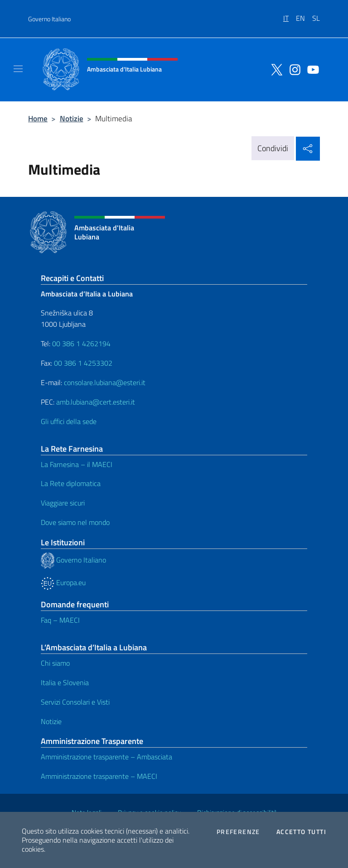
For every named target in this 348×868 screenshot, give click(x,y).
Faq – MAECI (60, 620)
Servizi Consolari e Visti (75, 702)
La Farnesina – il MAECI (77, 464)
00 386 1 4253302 (83, 363)
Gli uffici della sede (69, 421)
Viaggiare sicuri (63, 503)
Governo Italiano (49, 19)
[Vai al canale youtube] (311, 69)
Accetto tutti (301, 832)
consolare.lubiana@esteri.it (105, 382)
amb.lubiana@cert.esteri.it (96, 402)
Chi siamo (55, 663)
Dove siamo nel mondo (75, 522)
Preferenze (238, 832)
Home (38, 118)
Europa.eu (63, 582)
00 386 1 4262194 (80, 343)
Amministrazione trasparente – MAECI (99, 776)
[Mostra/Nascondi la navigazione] (18, 69)
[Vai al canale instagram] (293, 69)
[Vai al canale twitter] (275, 69)
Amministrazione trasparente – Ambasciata (106, 757)
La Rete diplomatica (71, 483)
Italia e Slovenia (65, 682)
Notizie (72, 118)
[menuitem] (290, 15)
